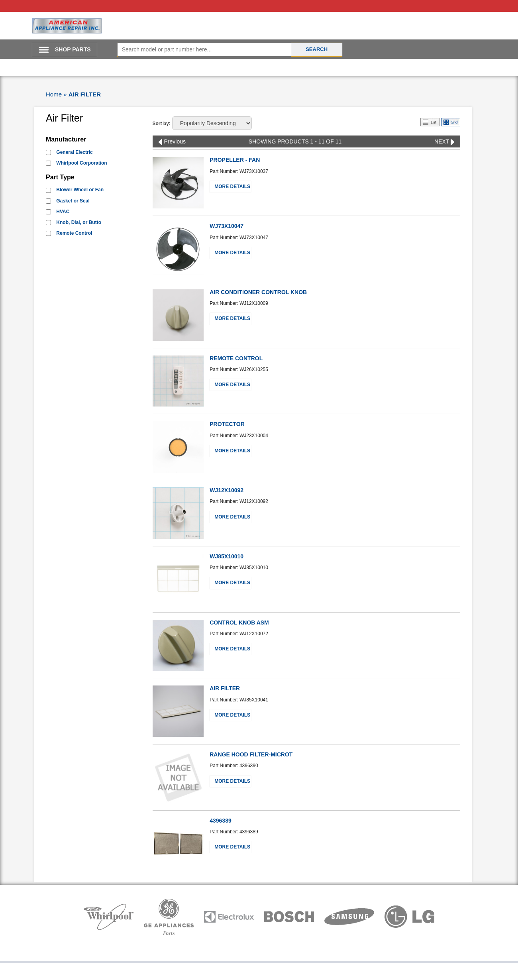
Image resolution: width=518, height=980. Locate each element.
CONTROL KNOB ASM (239, 623)
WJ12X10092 (227, 490)
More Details (232, 187)
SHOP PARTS (73, 49)
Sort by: (162, 124)
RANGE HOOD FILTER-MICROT (251, 754)
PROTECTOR (227, 424)
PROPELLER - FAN (235, 160)
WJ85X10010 (227, 556)
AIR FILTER (85, 94)
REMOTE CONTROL (236, 358)
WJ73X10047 (227, 226)
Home (54, 94)
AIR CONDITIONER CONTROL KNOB (258, 292)
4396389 (221, 821)
